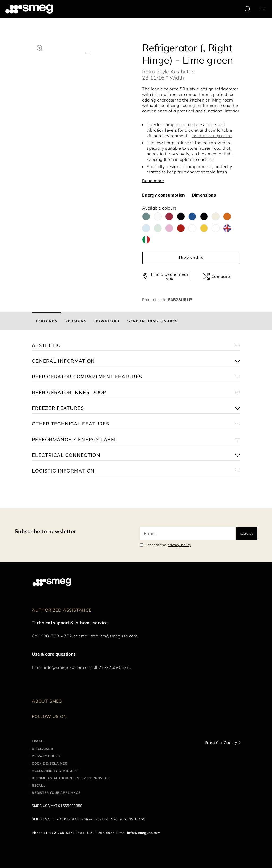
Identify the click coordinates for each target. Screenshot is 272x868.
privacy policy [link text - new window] (179, 545)
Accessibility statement (55, 771)
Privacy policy (46, 756)
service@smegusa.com (114, 636)
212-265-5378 (114, 667)
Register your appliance (56, 793)
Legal (38, 741)
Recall (39, 785)
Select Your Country (221, 742)
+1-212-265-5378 (59, 833)
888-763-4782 (57, 636)
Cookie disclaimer (50, 763)
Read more (153, 181)
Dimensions (204, 195)
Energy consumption (164, 195)
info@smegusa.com (64, 667)
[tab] (47, 321)
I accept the (168, 545)
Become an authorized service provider (71, 778)
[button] (40, 47)
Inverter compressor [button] (212, 136)
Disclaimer (42, 749)
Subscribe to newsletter (45, 531)
